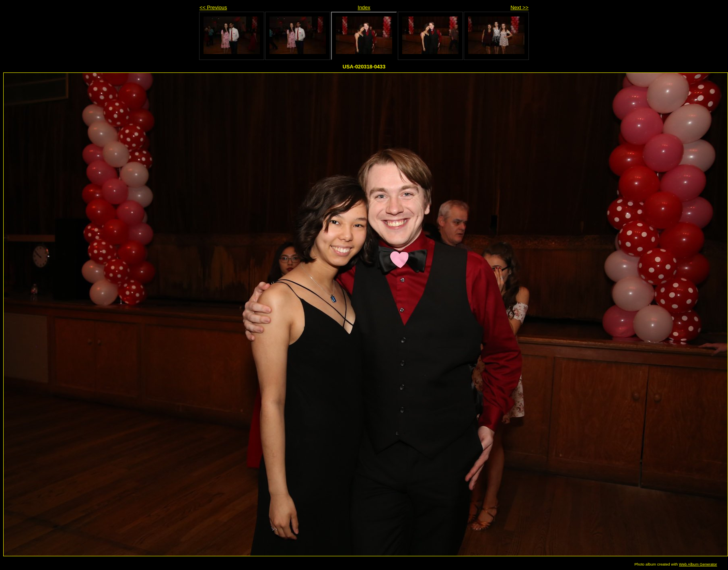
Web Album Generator (698, 564)
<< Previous (213, 7)
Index (364, 7)
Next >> (519, 7)
